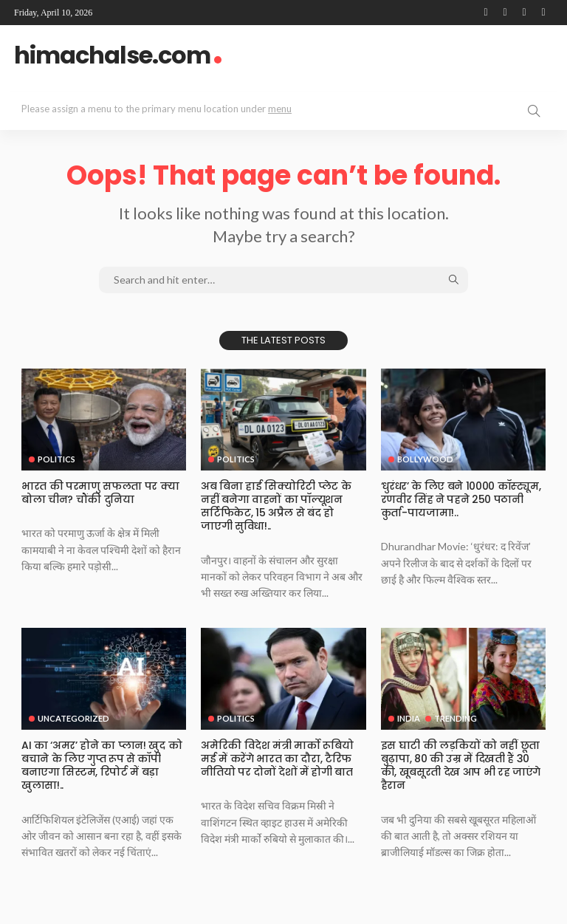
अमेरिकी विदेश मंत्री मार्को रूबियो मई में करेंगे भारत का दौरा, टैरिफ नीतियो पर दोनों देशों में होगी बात (277, 759)
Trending (456, 718)
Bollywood (425, 459)
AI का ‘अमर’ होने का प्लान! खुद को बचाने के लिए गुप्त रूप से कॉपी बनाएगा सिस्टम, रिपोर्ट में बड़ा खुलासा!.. (102, 766)
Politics (56, 459)
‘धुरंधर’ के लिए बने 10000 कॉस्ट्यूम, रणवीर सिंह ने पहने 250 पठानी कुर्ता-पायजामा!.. (461, 499)
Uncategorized (73, 718)
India (409, 718)
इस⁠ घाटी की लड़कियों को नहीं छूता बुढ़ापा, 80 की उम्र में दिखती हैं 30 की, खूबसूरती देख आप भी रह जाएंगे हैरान (461, 766)
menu (280, 109)
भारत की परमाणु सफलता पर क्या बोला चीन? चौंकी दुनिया (100, 493)
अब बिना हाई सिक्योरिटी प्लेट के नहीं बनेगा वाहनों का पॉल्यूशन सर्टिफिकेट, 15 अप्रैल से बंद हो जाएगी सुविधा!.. (276, 506)
